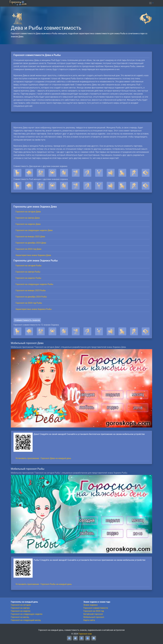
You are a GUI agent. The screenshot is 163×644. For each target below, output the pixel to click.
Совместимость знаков (27, 320)
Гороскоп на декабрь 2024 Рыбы (31, 297)
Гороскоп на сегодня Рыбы (28, 266)
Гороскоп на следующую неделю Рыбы (34, 284)
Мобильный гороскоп (94, 617)
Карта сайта (89, 620)
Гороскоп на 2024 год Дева (28, 249)
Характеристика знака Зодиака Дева (33, 255)
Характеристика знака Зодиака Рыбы (34, 309)
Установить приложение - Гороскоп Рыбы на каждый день (44, 584)
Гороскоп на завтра (20, 608)
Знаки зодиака (90, 605)
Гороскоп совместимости (96, 608)
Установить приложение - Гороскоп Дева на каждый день (43, 458)
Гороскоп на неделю (21, 611)
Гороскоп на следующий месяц (26, 620)
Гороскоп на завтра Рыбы (28, 272)
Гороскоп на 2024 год (94, 611)
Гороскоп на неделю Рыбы (28, 278)
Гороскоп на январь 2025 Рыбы (31, 290)
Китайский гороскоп (93, 614)
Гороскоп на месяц (20, 617)
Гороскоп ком (85, 634)
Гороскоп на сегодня (21, 605)
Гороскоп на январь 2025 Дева (30, 237)
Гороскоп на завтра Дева (28, 218)
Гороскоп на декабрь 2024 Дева (31, 243)
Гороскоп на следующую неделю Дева (34, 230)
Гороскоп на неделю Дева (28, 224)
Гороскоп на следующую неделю (27, 614)
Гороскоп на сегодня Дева (28, 212)
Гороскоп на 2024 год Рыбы (29, 303)
